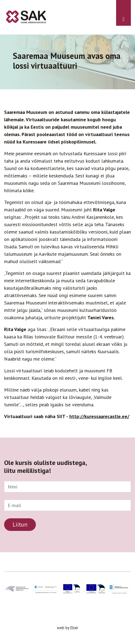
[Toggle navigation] (123, 13)
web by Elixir (68, 628)
